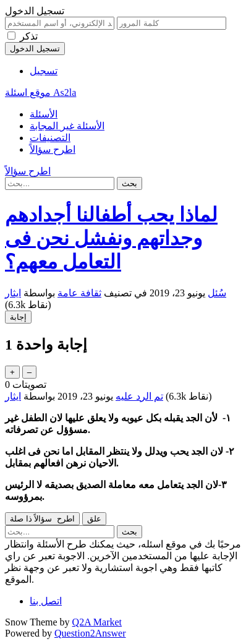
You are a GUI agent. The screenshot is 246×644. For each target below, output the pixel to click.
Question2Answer (90, 633)
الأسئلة (44, 114)
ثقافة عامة (79, 293)
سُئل (217, 293)
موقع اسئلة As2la (40, 92)
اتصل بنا (46, 601)
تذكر (29, 36)
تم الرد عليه (139, 396)
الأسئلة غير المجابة (67, 126)
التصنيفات (50, 138)
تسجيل (44, 71)
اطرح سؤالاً (53, 149)
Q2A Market (97, 622)
